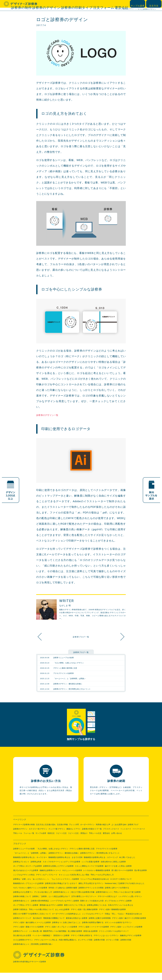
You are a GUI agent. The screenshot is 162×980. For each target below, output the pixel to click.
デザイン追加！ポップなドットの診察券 (61, 934)
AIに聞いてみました (127, 865)
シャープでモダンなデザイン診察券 (65, 908)
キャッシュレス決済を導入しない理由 (74, 882)
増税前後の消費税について (54, 925)
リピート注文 (61, 840)
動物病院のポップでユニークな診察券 (28, 891)
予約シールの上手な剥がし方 (102, 882)
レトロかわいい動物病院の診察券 (97, 878)
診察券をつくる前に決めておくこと (66, 930)
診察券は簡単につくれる (97, 912)
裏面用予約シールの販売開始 (55, 938)
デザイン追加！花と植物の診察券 (84, 917)
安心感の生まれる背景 (22, 943)
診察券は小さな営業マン (23, 899)
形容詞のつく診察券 (61, 943)
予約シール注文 (95, 840)
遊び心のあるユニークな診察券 (26, 878)
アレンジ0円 (74, 832)
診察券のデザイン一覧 (50, 415)
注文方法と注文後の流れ (46, 832)
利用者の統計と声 (103, 832)
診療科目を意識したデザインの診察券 (58, 873)
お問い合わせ (117, 840)
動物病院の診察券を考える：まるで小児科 (66, 865)
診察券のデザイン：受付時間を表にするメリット (100, 860)
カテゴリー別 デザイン (38, 836)
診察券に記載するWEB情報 (100, 925)
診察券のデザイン (72, 4)
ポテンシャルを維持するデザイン (118, 930)
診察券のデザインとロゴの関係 (91, 895)
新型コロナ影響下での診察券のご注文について (32, 921)
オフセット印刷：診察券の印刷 (119, 947)
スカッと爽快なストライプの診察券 (89, 873)
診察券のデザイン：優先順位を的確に (64, 860)
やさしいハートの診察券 (72, 878)
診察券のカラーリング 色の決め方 (28, 925)
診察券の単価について (22, 904)
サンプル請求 (139, 4)
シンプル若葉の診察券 (90, 869)
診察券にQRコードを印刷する (117, 895)
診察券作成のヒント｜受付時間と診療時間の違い (33, 951)
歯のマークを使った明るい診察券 (118, 873)
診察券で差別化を (20, 917)
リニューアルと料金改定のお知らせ (95, 886)
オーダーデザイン (87, 832)
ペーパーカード (139, 836)
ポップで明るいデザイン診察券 (26, 912)
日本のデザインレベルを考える (120, 912)
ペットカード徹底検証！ (42, 943)
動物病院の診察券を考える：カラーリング (101, 865)
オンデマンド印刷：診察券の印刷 (91, 947)
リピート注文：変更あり (78, 840)
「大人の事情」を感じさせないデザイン (52, 856)
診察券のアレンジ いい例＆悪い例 (28, 938)
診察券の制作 (55, 4)
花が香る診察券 (141, 878)
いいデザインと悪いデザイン (130, 904)
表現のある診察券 (90, 938)
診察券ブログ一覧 (81, 637)
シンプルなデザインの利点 (24, 882)
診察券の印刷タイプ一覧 (92, 836)
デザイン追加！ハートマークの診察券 (94, 934)
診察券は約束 (36, 869)
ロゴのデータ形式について (121, 886)
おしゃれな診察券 (62, 917)
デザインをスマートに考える (46, 947)
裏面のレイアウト (74, 836)
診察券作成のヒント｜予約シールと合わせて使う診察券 (118, 899)
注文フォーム (111, 4)
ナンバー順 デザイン (57, 836)
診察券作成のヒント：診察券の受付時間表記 (31, 908)
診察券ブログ (133, 832)
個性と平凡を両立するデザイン (91, 891)
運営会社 (123, 4)
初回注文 (51, 840)
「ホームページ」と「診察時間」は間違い (30, 860)
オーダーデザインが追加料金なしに (66, 921)
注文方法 (154, 4)
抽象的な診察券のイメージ (50, 878)
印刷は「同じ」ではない (115, 921)
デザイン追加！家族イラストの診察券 (28, 934)
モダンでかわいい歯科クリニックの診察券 (30, 895)
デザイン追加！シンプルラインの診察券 (126, 934)
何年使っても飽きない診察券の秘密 (63, 895)
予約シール (18, 840)
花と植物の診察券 (75, 938)
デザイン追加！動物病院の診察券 (112, 917)
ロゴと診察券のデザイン (23, 947)
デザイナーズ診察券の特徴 (24, 832)
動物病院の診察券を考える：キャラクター (30, 865)
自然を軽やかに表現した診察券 (113, 869)
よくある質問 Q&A (119, 832)
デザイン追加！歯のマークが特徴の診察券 (129, 925)
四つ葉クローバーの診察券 (122, 878)
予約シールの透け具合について (41, 917)
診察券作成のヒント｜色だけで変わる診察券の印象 (74, 899)
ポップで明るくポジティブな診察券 (28, 873)
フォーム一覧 (29, 840)
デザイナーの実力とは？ (107, 904)
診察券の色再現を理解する (93, 930)
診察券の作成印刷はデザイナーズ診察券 (30, 969)
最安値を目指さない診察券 (77, 925)
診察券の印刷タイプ (93, 4)
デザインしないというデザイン (106, 943)
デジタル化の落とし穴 (43, 899)
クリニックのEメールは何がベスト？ (114, 938)
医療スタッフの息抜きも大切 (92, 908)
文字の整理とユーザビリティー (84, 904)
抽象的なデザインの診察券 (119, 637)
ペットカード (126, 836)
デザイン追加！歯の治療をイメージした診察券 (32, 930)
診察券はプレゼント (21, 869)
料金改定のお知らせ (134, 921)
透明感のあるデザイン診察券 (51, 912)
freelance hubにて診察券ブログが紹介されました (125, 891)
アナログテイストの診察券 (107, 856)
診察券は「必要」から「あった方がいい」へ (31, 886)
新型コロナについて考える (75, 912)
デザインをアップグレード (47, 882)
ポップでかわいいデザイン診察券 (118, 908)
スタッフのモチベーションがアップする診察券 (61, 869)
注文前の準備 (62, 832)
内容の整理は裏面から (68, 947)
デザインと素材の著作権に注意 (82, 856)
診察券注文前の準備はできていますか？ (61, 891)
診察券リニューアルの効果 (24, 856)
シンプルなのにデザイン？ (93, 921)
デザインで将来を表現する (82, 943)
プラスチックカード (111, 836)
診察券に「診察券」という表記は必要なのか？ (51, 904)
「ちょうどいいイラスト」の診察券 (65, 886)
